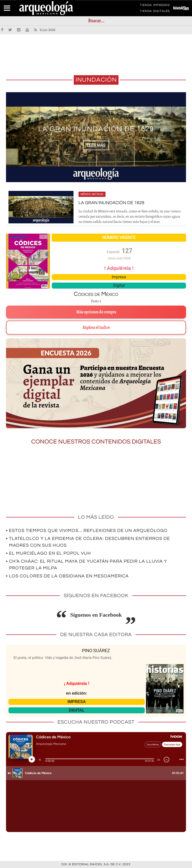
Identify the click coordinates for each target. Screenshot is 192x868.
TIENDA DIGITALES (155, 12)
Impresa (119, 277)
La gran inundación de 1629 (96, 129)
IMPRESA (77, 702)
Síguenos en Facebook (96, 615)
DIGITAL (77, 710)
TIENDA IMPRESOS (155, 6)
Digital (119, 285)
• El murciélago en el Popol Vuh (48, 553)
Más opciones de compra (96, 312)
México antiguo (92, 194)
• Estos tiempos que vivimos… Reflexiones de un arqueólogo (87, 531)
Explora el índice (96, 328)
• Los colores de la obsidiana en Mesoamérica (67, 576)
